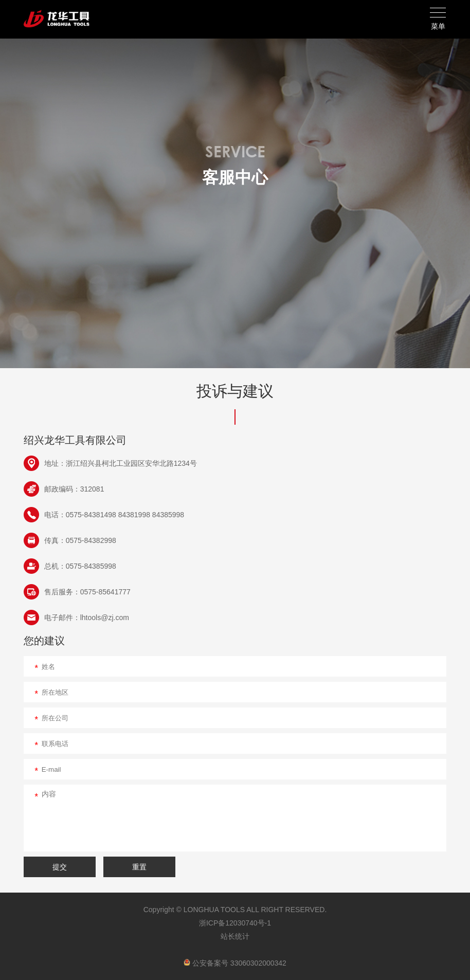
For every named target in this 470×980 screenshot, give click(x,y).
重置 (139, 867)
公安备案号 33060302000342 (235, 963)
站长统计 (235, 936)
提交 (60, 867)
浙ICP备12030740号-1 (235, 923)
